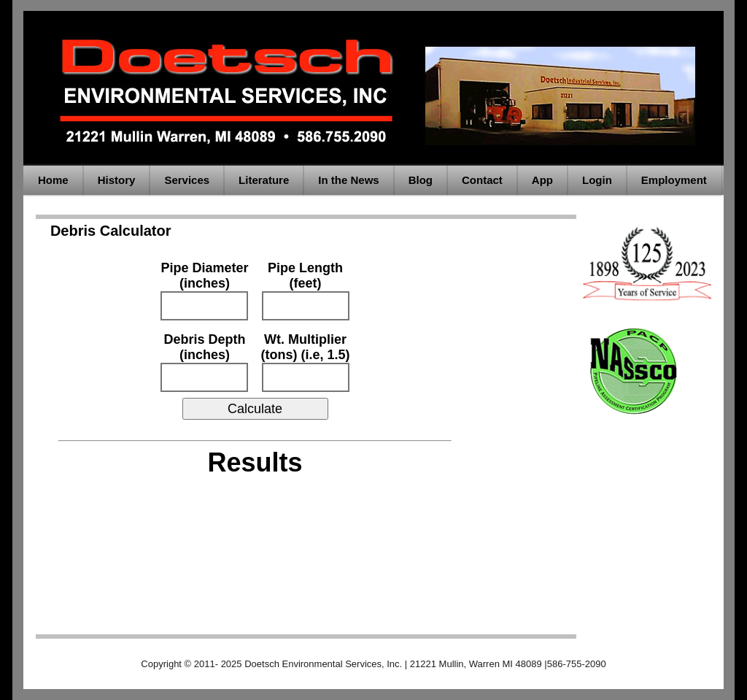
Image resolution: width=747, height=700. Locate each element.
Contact (482, 180)
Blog (421, 180)
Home (53, 180)
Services (187, 180)
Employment (674, 180)
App (542, 180)
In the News (348, 180)
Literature (264, 180)
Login (597, 180)
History (117, 180)
